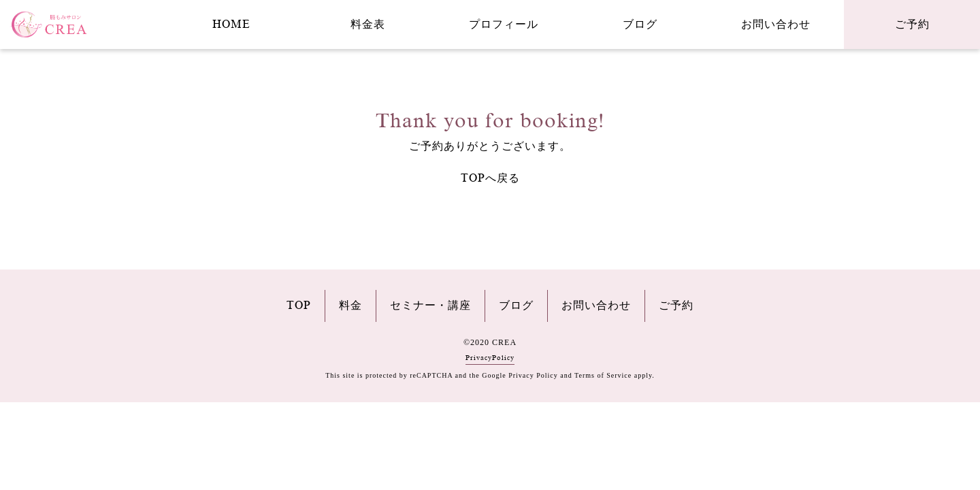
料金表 (368, 24)
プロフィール (504, 24)
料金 (350, 306)
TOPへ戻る (490, 178)
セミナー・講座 (430, 306)
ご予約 (912, 24)
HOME (231, 24)
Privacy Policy (533, 375)
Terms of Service (603, 375)
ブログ (640, 24)
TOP (299, 306)
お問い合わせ (776, 24)
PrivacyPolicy (490, 358)
